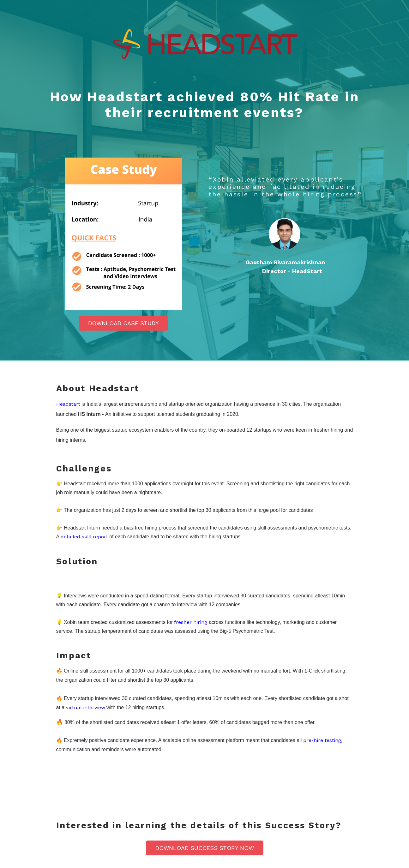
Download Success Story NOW (205, 848)
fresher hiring (191, 622)
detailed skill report (84, 537)
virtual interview (86, 707)
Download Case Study (123, 323)
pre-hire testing (322, 740)
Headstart (68, 404)
